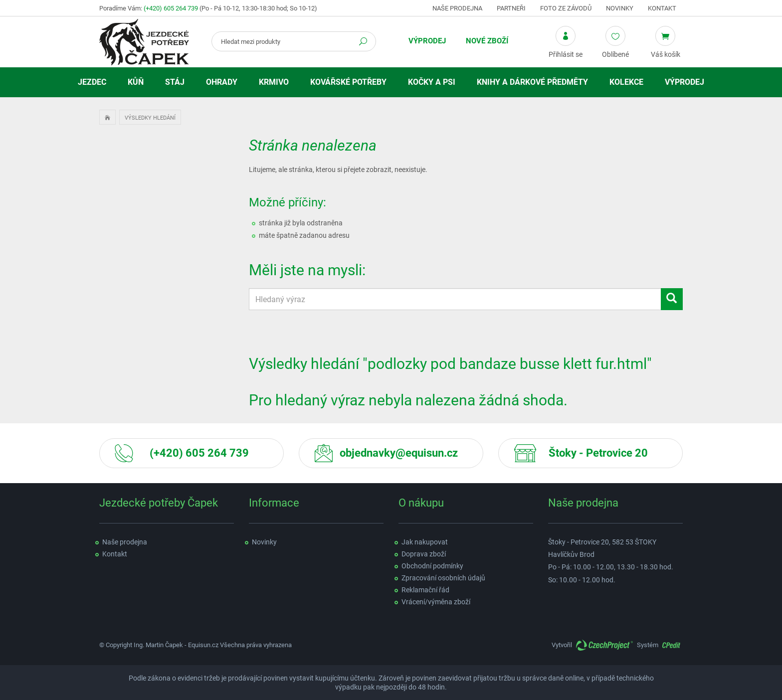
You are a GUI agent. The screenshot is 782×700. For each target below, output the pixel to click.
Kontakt (662, 8)
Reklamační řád (425, 590)
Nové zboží (487, 41)
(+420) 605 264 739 (171, 8)
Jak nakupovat (425, 542)
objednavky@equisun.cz (399, 453)
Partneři (511, 8)
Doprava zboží (424, 554)
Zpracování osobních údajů (443, 578)
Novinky (620, 8)
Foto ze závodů (566, 8)
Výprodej (427, 41)
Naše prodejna (457, 8)
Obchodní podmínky (432, 566)
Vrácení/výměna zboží (436, 602)
